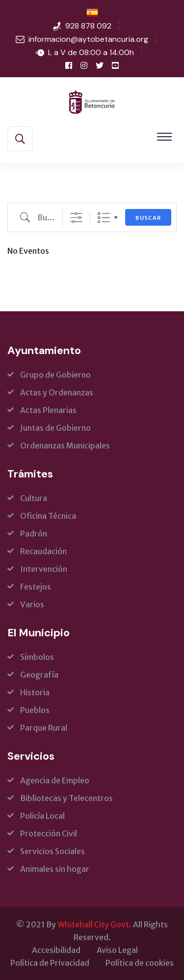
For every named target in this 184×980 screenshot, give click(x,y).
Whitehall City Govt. (94, 924)
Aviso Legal (117, 950)
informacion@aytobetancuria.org (88, 39)
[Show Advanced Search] (76, 218)
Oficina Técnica (48, 516)
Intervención (44, 569)
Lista (104, 218)
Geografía (39, 675)
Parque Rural (44, 728)
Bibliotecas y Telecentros (66, 798)
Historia (35, 692)
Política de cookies (140, 963)
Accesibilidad (56, 950)
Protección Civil (49, 833)
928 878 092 (88, 26)
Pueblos (35, 710)
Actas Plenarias (48, 410)
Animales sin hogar (55, 869)
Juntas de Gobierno (55, 428)
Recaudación (43, 551)
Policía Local (42, 816)
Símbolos (37, 657)
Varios (32, 604)
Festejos (36, 587)
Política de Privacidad (50, 963)
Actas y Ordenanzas (57, 392)
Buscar (148, 218)
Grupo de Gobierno (55, 375)
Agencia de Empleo (55, 780)
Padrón (34, 534)
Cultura (34, 498)
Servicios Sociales (53, 851)
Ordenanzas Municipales (65, 445)
